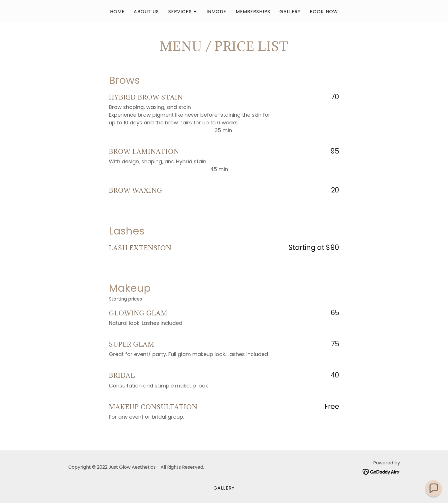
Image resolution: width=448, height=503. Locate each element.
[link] (381, 471)
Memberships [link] (253, 12)
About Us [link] (146, 12)
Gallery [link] (290, 12)
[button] (183, 12)
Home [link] (117, 12)
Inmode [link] (217, 12)
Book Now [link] (324, 12)
